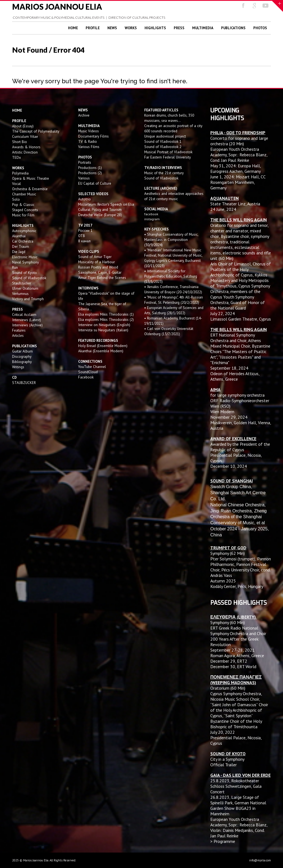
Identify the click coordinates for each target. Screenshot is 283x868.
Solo (16, 199)
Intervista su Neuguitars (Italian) (103, 330)
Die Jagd (19, 252)
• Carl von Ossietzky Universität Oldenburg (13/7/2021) (169, 331)
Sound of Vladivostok (29, 278)
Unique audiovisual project (165, 136)
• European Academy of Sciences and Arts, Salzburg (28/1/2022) (174, 310)
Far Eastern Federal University (168, 157)
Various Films (89, 147)
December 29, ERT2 (229, 661)
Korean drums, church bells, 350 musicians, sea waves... (169, 118)
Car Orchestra (23, 241)
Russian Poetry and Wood (98, 267)
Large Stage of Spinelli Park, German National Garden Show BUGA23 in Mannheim (238, 805)
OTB (82, 236)
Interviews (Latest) (27, 320)
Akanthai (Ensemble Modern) (101, 351)
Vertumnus (20, 294)
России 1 (86, 230)
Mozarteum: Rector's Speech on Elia (106, 204)
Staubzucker (22, 283)
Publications (233, 28)
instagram (152, 219)
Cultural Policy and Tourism (100, 209)
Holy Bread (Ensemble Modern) (103, 346)
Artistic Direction (25, 152)
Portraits (85, 162)
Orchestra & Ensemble (30, 189)
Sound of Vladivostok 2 (163, 147)
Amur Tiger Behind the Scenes (102, 278)
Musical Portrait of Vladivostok (168, 152)
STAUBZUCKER (24, 383)
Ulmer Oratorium (25, 288)
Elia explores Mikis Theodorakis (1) (106, 314)
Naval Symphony (25, 262)
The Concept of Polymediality (36, 131)
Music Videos (89, 131)
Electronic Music (25, 257)
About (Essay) (23, 126)
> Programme (223, 841)
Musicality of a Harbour (96, 262)
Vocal (17, 184)
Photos (260, 28)
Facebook (86, 377)
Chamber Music (24, 194)
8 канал (84, 241)
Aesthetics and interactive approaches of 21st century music (174, 196)
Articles (18, 335)
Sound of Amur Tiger (95, 257)
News (112, 28)
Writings (18, 367)
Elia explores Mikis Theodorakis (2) (106, 319)
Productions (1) (90, 168)
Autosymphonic (24, 231)
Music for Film (23, 215)
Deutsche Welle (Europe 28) (100, 215)
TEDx (17, 157)
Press (179, 28)
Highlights (155, 28)
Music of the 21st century (164, 173)
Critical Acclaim (24, 315)
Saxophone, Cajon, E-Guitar (100, 272)
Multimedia (203, 28)
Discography (22, 356)
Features (19, 330)
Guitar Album (22, 351)
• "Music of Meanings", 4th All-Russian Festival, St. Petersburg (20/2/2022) (174, 300)
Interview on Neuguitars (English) (104, 325)
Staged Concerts (25, 210)
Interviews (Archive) (27, 325)
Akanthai (19, 236)
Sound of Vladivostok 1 (163, 141)
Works (131, 28)
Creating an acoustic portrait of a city (173, 126)
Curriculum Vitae (25, 136)
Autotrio (85, 199)
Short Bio (20, 142)
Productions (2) (90, 173)
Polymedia (20, 173)
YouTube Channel (92, 367)
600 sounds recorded (161, 131)
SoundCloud (88, 372)
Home (73, 28)
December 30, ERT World (233, 667)
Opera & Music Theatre (31, 178)
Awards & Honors (26, 147)
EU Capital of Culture (95, 183)
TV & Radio (88, 141)
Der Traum (21, 246)
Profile (93, 28)
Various (84, 178)
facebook (151, 214)
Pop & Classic (23, 205)
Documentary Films (93, 136)
